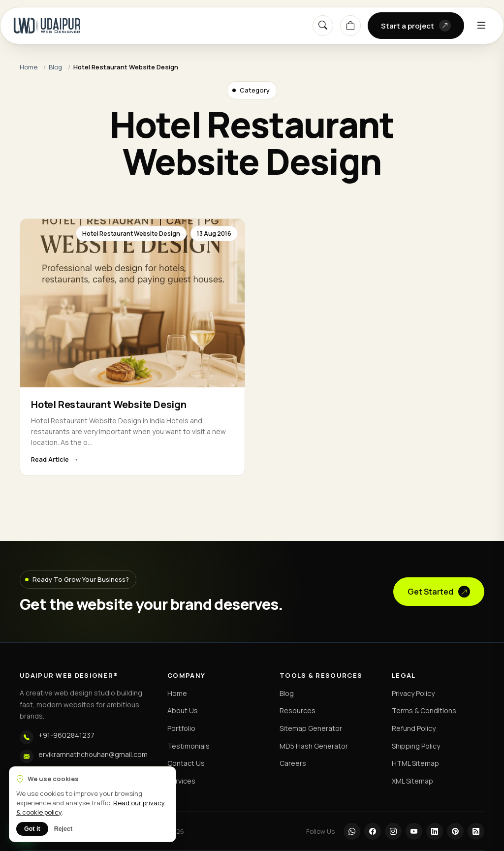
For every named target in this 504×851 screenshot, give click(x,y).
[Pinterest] (455, 831)
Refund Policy (414, 728)
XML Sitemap (412, 781)
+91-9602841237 (66, 735)
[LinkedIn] (435, 831)
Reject (63, 829)
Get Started (439, 592)
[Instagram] (393, 831)
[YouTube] (414, 831)
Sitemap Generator (311, 728)
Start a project (416, 26)
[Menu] (481, 26)
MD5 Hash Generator (314, 746)
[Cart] (350, 26)
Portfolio (181, 728)
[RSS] (476, 831)
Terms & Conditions (424, 710)
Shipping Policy (416, 746)
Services (181, 781)
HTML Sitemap (415, 763)
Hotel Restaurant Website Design (109, 404)
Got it (32, 829)
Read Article (50, 459)
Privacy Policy (413, 693)
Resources (298, 710)
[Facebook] (373, 831)
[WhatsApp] (352, 831)
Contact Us (186, 763)
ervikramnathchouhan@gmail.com (93, 754)
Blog (55, 67)
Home (29, 67)
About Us (183, 710)
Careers (293, 763)
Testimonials (189, 746)
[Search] (323, 26)
